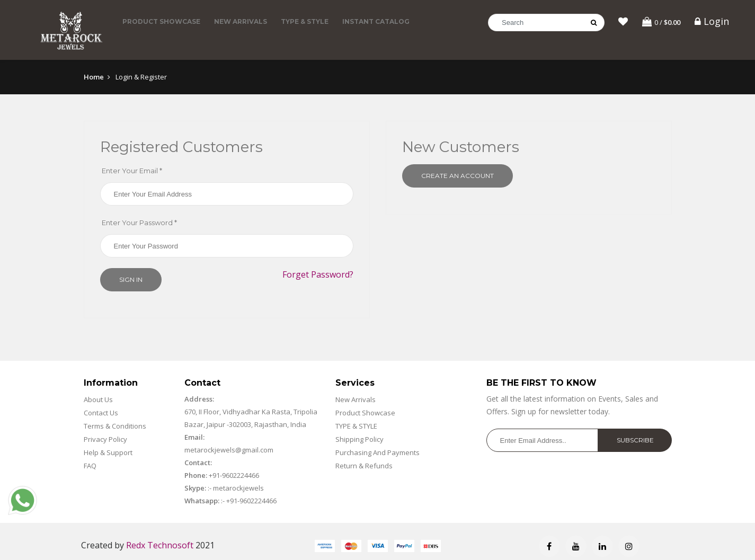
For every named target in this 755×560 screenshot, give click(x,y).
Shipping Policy (359, 440)
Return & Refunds (364, 467)
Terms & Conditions (115, 427)
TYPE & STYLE (305, 21)
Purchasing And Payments (377, 454)
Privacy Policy (105, 440)
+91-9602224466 (234, 476)
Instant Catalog (376, 21)
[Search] (546, 23)
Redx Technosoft (160, 546)
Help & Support (108, 454)
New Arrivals (241, 21)
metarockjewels (238, 489)
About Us (98, 401)
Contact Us (101, 414)
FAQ (90, 467)
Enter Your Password (139, 224)
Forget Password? (318, 275)
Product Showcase (161, 21)
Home (94, 77)
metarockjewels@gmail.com (229, 451)
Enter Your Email (132, 172)
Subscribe (635, 441)
